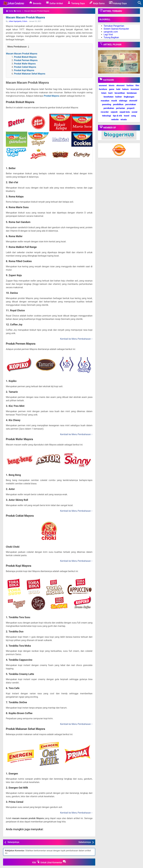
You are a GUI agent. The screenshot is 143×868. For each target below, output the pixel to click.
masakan (105, 101)
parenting (107, 104)
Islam (104, 93)
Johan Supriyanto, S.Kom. (18, 21)
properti (131, 108)
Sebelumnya (85, 842)
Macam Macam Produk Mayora (25, 17)
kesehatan (109, 97)
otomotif (133, 101)
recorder (105, 112)
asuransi (103, 85)
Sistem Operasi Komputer (116, 29)
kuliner (119, 97)
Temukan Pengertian (114, 26)
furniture (103, 89)
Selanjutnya (13, 842)
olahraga (123, 101)
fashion (130, 85)
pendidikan (118, 104)
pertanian (121, 108)
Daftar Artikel (54, 3)
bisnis (112, 85)
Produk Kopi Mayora (24, 70)
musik (114, 101)
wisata (124, 119)
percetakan (131, 104)
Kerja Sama (97, 3)
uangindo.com (111, 32)
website (115, 119)
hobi (118, 89)
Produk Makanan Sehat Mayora (30, 74)
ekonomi (120, 85)
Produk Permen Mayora (26, 60)
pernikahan (109, 108)
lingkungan (129, 97)
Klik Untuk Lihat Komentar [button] (49, 862)
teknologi (106, 116)
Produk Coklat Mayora (25, 67)
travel (127, 116)
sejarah (114, 112)
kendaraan (132, 93)
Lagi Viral (108, 35)
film (137, 85)
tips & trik (117, 116)
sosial (134, 112)
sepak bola (125, 112)
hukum (125, 89)
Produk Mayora (51, 96)
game (112, 89)
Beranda (35, 3)
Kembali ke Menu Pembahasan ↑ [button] (76, 339)
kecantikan (120, 93)
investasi (135, 89)
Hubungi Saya (118, 3)
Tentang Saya (76, 3)
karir (111, 93)
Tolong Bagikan (111, 37)
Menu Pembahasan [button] (19, 47)
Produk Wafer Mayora (25, 64)
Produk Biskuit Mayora (25, 57)
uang (133, 116)
